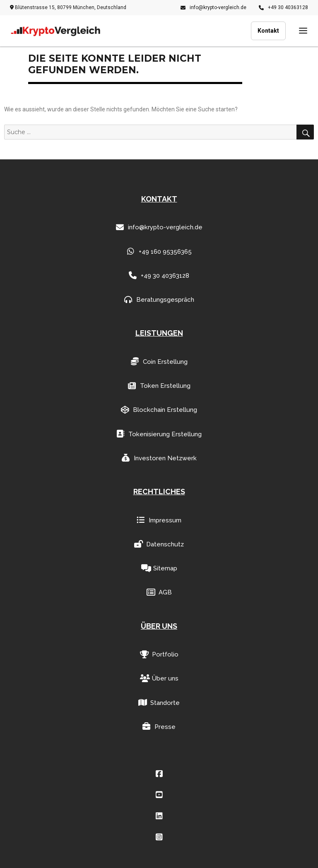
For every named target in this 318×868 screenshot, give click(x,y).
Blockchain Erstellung (159, 410)
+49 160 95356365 (159, 251)
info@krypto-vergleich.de (213, 7)
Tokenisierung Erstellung (159, 434)
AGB (159, 593)
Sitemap (159, 569)
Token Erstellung (159, 386)
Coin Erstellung (159, 362)
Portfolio (159, 655)
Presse (159, 727)
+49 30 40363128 (283, 7)
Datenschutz (159, 544)
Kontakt (268, 31)
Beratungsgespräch (159, 300)
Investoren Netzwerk (159, 458)
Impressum (159, 520)
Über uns (159, 679)
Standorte (159, 703)
